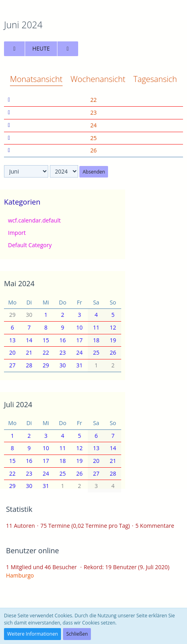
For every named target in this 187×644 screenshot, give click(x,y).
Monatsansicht (36, 79)
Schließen (77, 634)
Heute (41, 48)
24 (93, 125)
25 (93, 138)
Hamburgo (20, 575)
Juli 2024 (18, 404)
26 (93, 150)
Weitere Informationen (32, 634)
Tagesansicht (157, 79)
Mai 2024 (19, 283)
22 (93, 100)
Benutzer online (32, 550)
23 (93, 112)
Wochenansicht (98, 79)
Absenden (94, 172)
